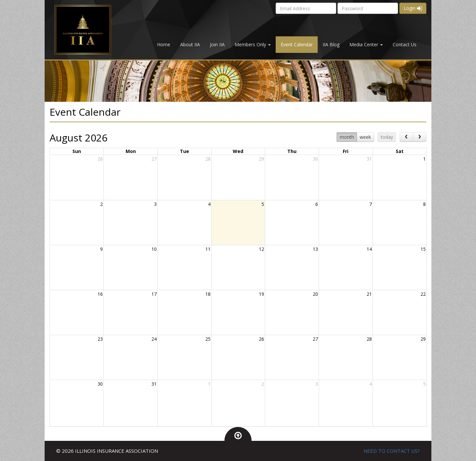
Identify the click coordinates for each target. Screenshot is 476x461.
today (387, 137)
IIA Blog (331, 44)
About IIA (190, 44)
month (347, 137)
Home (164, 44)
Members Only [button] (253, 44)
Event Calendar (297, 44)
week (365, 137)
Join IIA (217, 44)
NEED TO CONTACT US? (392, 451)
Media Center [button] (366, 44)
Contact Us (405, 44)
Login (413, 8)
